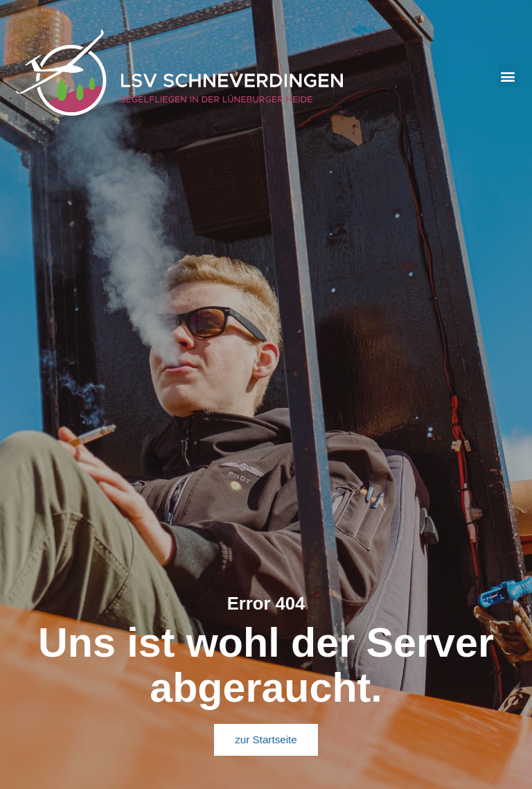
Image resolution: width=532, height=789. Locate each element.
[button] (508, 76)
